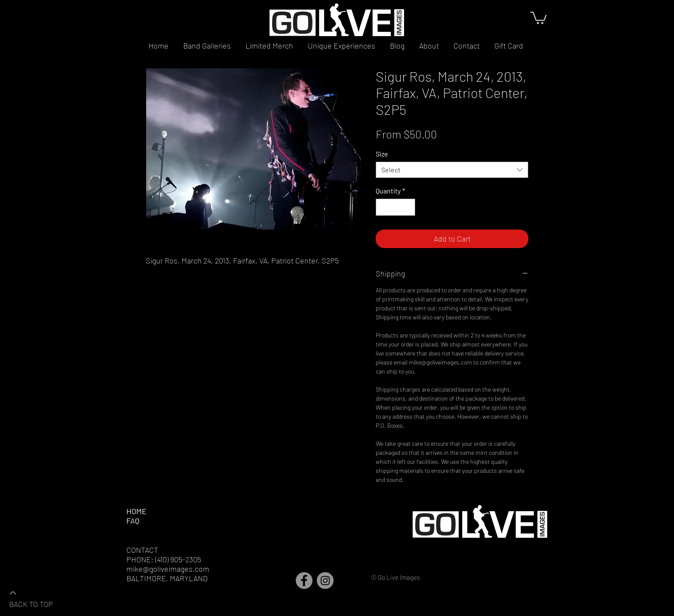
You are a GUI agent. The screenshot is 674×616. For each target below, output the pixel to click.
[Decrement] (383, 207)
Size (382, 154)
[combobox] (452, 170)
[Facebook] (304, 581)
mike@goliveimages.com (168, 569)
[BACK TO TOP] (39, 598)
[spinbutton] (395, 207)
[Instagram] (325, 581)
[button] (539, 17)
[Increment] (408, 207)
